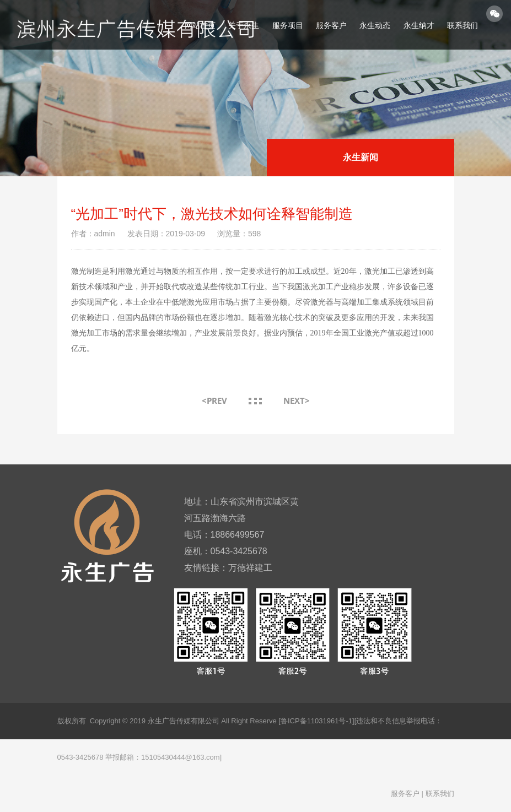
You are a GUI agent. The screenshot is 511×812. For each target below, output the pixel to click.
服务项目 (288, 25)
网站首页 (200, 25)
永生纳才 (419, 25)
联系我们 (462, 25)
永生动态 (375, 25)
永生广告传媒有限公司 (184, 721)
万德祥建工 (250, 568)
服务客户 (331, 25)
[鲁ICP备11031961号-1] (316, 721)
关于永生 (244, 25)
